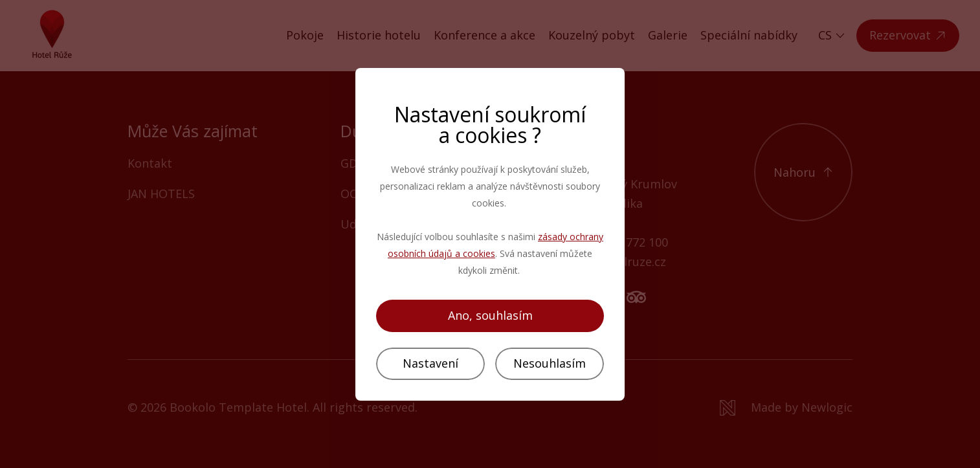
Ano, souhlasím (490, 315)
